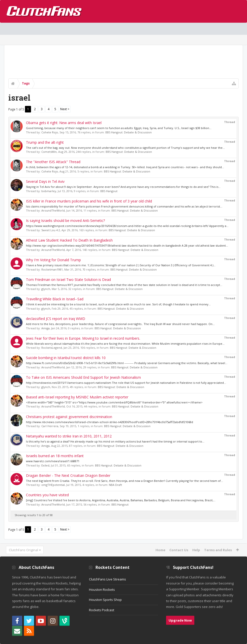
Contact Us (179, 550)
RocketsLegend (52, 348)
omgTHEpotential (53, 485)
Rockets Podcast (102, 610)
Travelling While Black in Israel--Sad (55, 299)
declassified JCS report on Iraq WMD (56, 319)
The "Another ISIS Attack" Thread (53, 162)
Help (196, 550)
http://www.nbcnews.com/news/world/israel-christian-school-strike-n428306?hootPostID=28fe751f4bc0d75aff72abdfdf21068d (110, 422)
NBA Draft (115, 485)
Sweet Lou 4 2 (51, 230)
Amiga (45, 328)
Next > (65, 109)
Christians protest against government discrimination (69, 417)
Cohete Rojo (50, 132)
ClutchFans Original (23, 550)
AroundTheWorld (53, 210)
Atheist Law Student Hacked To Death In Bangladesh (69, 240)
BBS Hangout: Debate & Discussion (129, 132)
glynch (46, 289)
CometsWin (49, 152)
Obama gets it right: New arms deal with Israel (64, 123)
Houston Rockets (102, 590)
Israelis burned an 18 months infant (55, 456)
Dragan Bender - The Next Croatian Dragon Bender (68, 475)
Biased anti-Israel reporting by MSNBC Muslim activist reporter (77, 397)
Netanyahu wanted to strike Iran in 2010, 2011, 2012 (69, 436)
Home (160, 550)
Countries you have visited (47, 495)
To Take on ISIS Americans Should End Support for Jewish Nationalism (83, 377)
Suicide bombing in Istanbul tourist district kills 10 (66, 358)
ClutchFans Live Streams (107, 579)
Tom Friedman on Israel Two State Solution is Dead (68, 280)
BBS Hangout (109, 191)
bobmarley (49, 191)
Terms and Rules (218, 550)
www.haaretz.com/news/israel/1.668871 (53, 461)
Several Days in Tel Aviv (45, 181)
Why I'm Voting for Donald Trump (53, 260)
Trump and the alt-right (45, 142)
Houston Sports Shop (105, 600)
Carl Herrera (50, 426)
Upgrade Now (180, 620)
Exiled (45, 465)
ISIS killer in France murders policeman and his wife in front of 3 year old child (89, 201)
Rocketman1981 (52, 269)
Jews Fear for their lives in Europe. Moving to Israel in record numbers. (83, 338)
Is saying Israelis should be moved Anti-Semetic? (65, 221)
